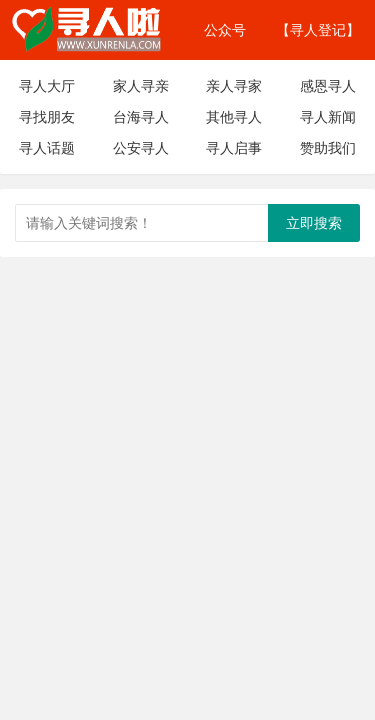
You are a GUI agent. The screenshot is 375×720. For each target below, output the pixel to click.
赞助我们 (328, 147)
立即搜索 (314, 222)
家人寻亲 (141, 85)
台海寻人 (141, 116)
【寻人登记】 (318, 29)
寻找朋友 (47, 116)
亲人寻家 (234, 85)
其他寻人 (234, 116)
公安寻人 (141, 147)
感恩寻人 (328, 85)
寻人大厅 (47, 85)
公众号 (225, 29)
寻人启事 (234, 147)
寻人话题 (47, 147)
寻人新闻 (328, 116)
